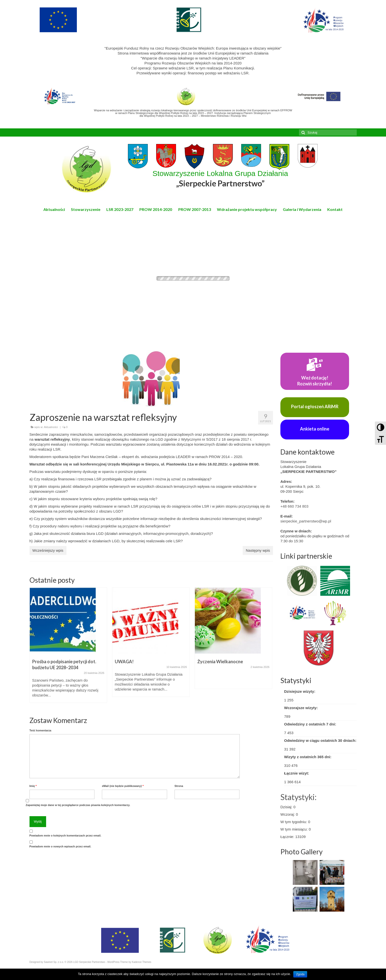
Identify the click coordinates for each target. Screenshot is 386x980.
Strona (179, 786)
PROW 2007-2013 (195, 209)
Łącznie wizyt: (297, 773)
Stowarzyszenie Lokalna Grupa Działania (220, 179)
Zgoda (300, 974)
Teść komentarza (40, 730)
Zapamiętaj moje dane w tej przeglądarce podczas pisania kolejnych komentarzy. (78, 805)
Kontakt (335, 209)
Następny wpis (258, 550)
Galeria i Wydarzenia (302, 209)
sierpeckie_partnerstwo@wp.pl (306, 521)
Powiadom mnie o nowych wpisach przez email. (60, 846)
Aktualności (54, 209)
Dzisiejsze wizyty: (300, 691)
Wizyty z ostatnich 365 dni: (308, 757)
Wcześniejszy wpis (48, 550)
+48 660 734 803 (294, 506)
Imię (33, 786)
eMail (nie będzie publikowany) (123, 786)
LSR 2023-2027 (120, 209)
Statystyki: (298, 797)
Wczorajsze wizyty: (301, 708)
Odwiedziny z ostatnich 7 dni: (310, 724)
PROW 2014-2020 (156, 209)
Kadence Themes (142, 962)
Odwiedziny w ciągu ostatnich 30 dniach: (320, 740)
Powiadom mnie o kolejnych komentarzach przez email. (65, 836)
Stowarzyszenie (86, 209)
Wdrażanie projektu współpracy (247, 209)
